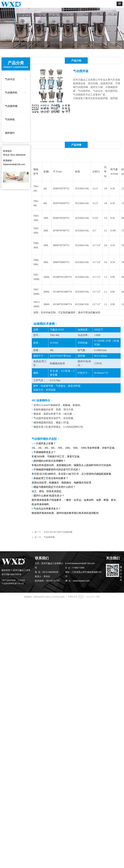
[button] (120, 4)
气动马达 (16, 79)
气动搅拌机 (16, 93)
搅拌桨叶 (10, 133)
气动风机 (10, 119)
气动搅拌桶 (11, 106)
